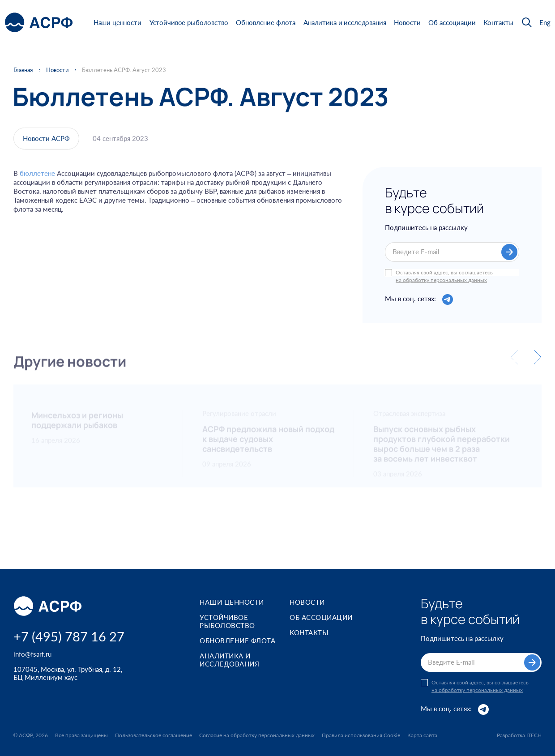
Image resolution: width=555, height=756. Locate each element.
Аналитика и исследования (345, 22)
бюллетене (37, 179)
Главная (23, 70)
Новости (407, 22)
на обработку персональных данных (441, 281)
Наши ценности (117, 22)
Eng (545, 23)
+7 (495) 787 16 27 (69, 636)
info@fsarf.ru (32, 654)
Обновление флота (266, 22)
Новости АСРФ (46, 141)
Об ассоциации (452, 22)
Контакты (498, 22)
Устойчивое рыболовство (189, 22)
